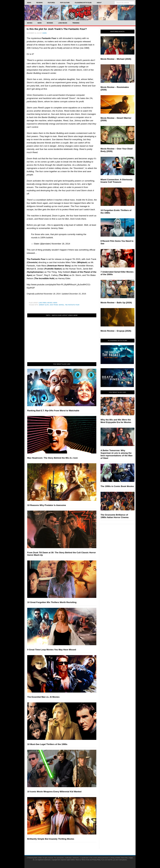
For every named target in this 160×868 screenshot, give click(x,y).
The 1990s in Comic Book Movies (117, 486)
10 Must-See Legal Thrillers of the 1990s (47, 744)
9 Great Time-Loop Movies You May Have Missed (52, 650)
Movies (50, 303)
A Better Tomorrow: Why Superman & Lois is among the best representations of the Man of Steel (116, 454)
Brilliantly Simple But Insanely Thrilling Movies (51, 839)
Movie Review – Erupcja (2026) (116, 331)
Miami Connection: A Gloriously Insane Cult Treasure (116, 181)
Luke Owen (43, 303)
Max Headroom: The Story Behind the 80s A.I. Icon (52, 458)
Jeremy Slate (44, 305)
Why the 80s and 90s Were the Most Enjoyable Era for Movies (116, 421)
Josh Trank (54, 305)
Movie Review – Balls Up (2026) (116, 303)
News (55, 303)
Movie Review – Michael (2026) (116, 59)
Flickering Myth (80, 13)
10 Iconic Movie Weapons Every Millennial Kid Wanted (54, 792)
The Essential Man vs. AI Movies (43, 697)
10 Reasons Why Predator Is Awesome (47, 505)
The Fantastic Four (72, 305)
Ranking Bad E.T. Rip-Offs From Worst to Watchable (53, 411)
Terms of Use (85, 860)
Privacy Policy (96, 860)
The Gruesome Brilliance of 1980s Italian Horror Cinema (114, 516)
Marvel (61, 305)
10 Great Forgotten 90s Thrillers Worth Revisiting (52, 602)
